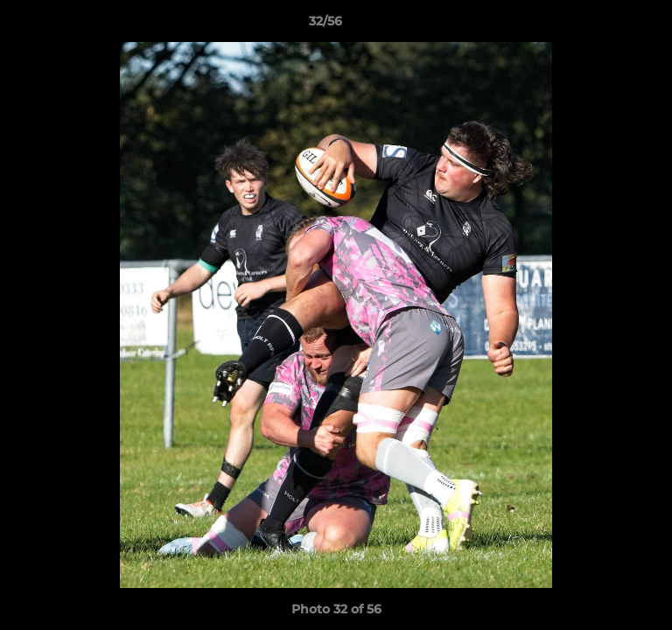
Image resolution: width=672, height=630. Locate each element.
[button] (609, 25)
